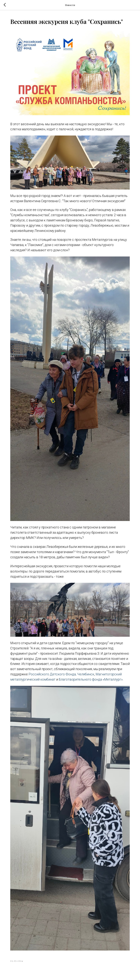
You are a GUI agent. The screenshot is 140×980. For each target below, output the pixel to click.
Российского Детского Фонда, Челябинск (61, 674)
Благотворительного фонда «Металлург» (91, 679)
